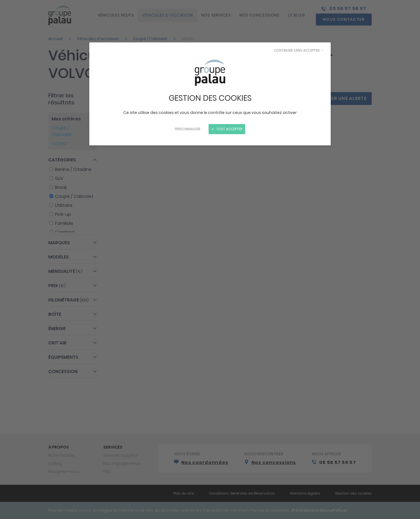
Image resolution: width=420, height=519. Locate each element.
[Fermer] (210, 259)
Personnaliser (188, 129)
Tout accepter (227, 129)
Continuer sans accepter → (299, 50)
